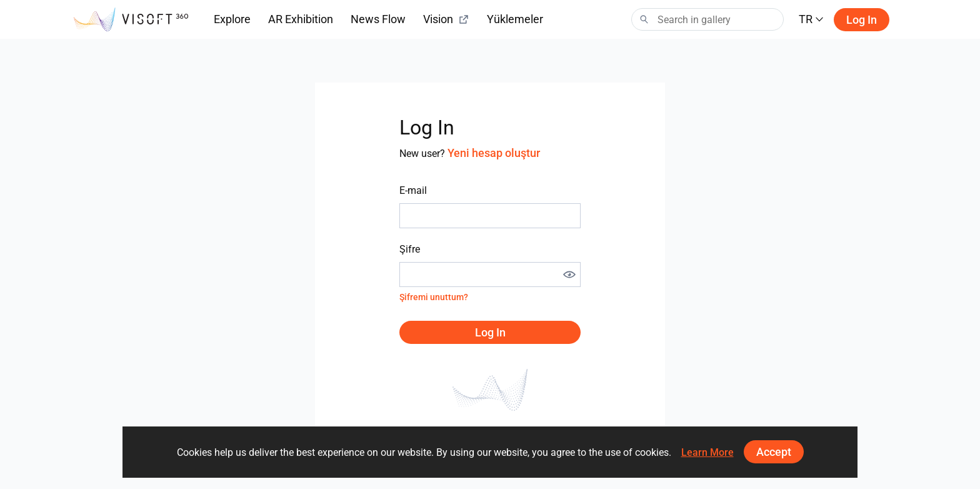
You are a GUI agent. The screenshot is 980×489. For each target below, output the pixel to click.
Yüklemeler (515, 19)
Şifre (410, 249)
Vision (446, 19)
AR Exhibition (301, 19)
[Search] (707, 19)
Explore (232, 19)
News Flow (378, 19)
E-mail (413, 190)
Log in (862, 20)
